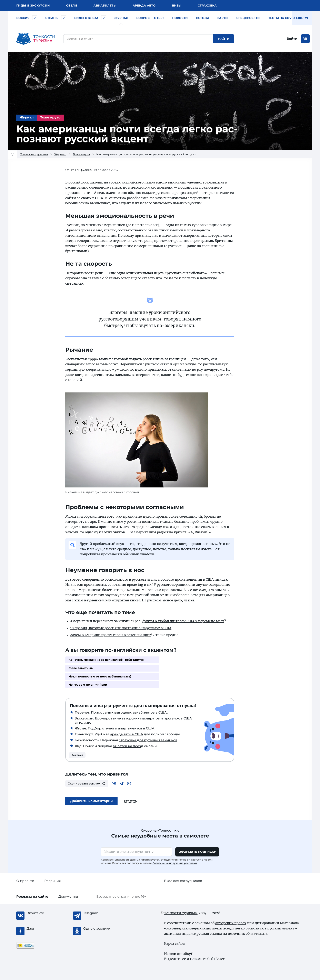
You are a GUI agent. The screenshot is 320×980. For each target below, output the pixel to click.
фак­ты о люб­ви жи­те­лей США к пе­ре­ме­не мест (183, 621)
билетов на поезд (128, 746)
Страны (52, 18)
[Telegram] (122, 783)
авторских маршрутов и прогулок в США (157, 718)
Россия (23, 18)
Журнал (121, 18)
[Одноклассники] (100, 929)
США (210, 579)
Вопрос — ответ (150, 18)
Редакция (53, 881)
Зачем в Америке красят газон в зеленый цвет (111, 635)
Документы (68, 897)
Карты (223, 18)
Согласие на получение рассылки (175, 863)
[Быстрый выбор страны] (64, 18)
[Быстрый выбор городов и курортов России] (35, 18)
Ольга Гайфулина (78, 170)
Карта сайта (174, 944)
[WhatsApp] (129, 783)
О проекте (25, 881)
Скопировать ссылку (87, 783)
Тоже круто (50, 117)
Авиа (105, 6)
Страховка (207, 6)
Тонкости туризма (34, 154)
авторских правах (231, 923)
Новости (180, 18)
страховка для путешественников (148, 740)
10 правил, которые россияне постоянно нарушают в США (121, 628)
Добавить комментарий (91, 801)
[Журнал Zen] (43, 929)
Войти (292, 39)
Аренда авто (144, 6)
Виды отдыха (86, 18)
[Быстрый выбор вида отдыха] (104, 18)
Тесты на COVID (282, 18)
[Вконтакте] (114, 783)
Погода (203, 18)
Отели (72, 6)
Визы (177, 6)
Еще (302, 18)
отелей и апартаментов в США (128, 729)
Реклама (77, 755)
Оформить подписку (197, 852)
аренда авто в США (127, 734)
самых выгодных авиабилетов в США (135, 712)
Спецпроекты (248, 18)
